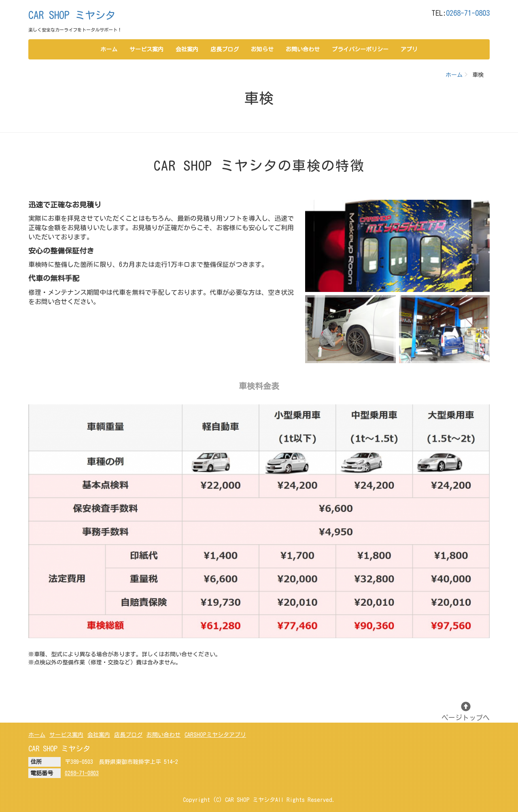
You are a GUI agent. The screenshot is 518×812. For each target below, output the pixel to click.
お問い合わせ (303, 49)
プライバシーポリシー (360, 49)
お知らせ (262, 49)
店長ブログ (225, 49)
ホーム (109, 49)
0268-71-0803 (468, 13)
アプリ (409, 49)
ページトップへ (466, 711)
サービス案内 (146, 49)
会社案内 (187, 49)
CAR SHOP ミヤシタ (72, 15)
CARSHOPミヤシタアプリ (215, 735)
